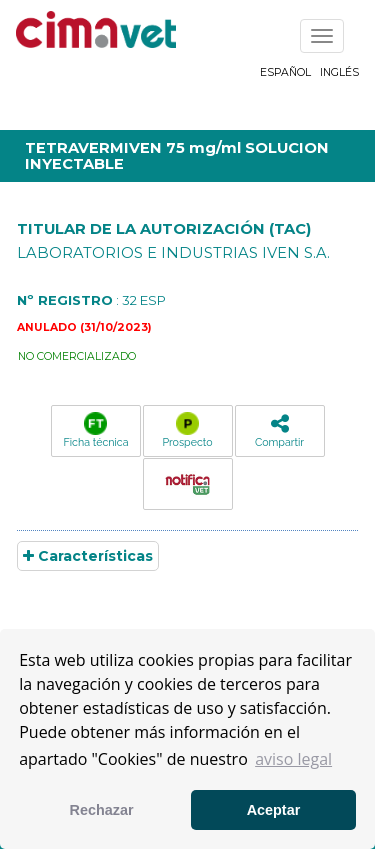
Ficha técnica (96, 430)
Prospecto (187, 430)
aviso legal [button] (293, 759)
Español (285, 72)
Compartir (279, 430)
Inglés (339, 72)
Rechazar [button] (102, 810)
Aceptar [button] (274, 810)
